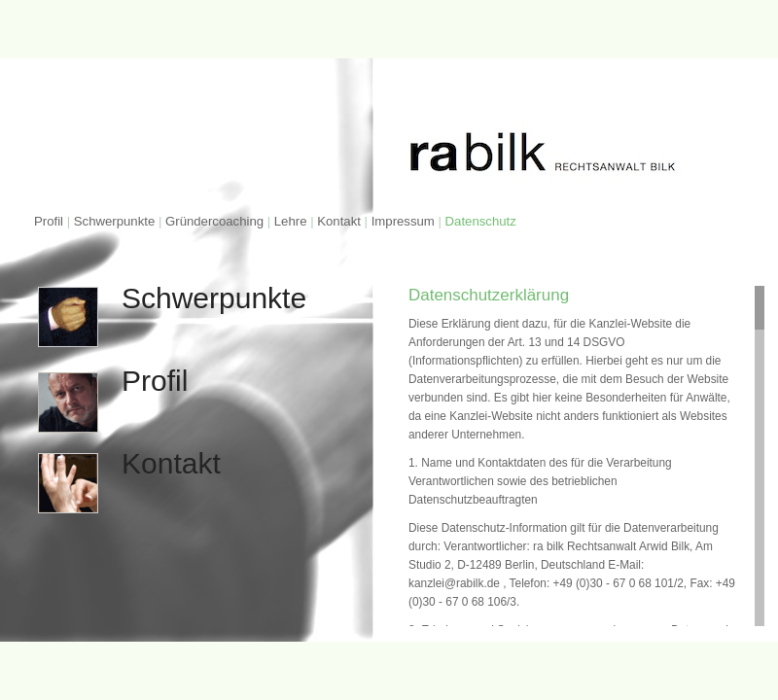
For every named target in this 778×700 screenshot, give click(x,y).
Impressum (403, 221)
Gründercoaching (214, 221)
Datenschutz (481, 221)
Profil (49, 221)
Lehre (292, 221)
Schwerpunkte (114, 221)
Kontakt (339, 221)
